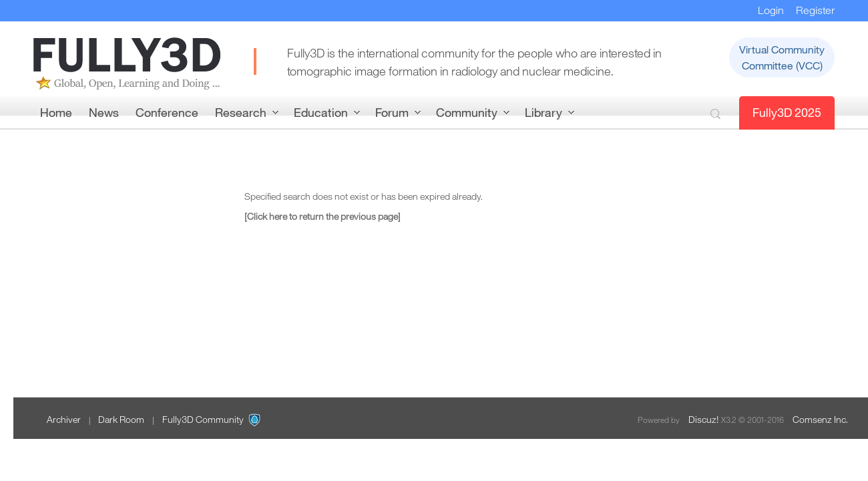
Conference (167, 112)
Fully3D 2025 (787, 112)
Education (321, 112)
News (104, 112)
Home (56, 112)
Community (467, 112)
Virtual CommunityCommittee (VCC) (782, 57)
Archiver (64, 419)
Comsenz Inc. (820, 419)
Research (241, 112)
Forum (392, 112)
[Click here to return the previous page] (322, 216)
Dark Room (121, 419)
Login (771, 10)
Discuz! (704, 419)
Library (544, 112)
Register (815, 10)
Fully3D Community (203, 419)
